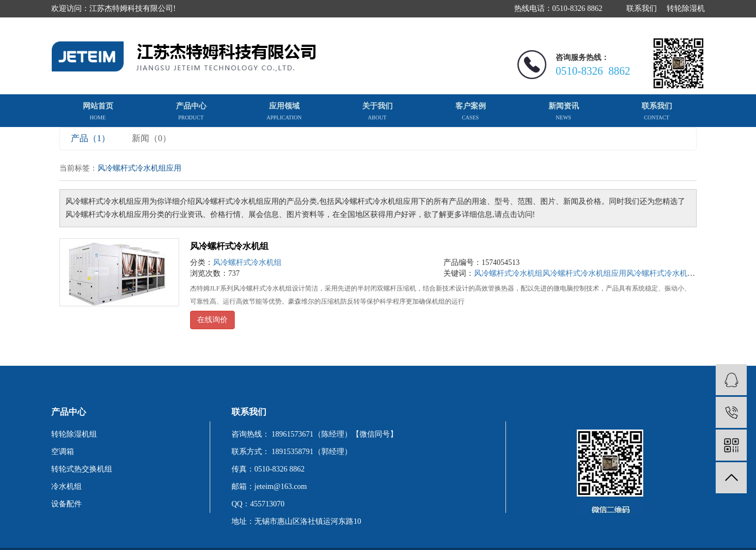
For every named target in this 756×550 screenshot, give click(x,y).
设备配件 (66, 504)
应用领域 (284, 111)
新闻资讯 (564, 111)
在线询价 (212, 320)
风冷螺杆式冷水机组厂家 (668, 273)
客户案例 (471, 111)
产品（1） (90, 138)
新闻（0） (151, 138)
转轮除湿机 (686, 8)
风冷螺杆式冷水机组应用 (584, 273)
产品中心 (191, 111)
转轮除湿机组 (74, 434)
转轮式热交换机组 (82, 469)
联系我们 (642, 8)
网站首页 (98, 111)
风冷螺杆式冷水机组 (229, 246)
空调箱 (63, 452)
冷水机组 (66, 486)
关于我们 (377, 111)
